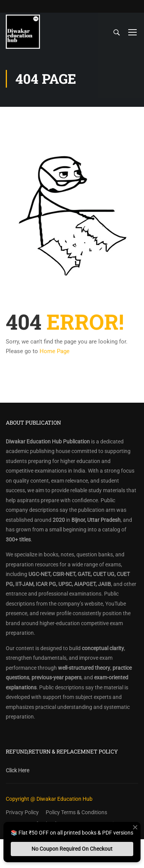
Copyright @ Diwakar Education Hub (49, 799)
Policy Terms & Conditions (76, 812)
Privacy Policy (22, 812)
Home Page (55, 351)
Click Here (17, 770)
